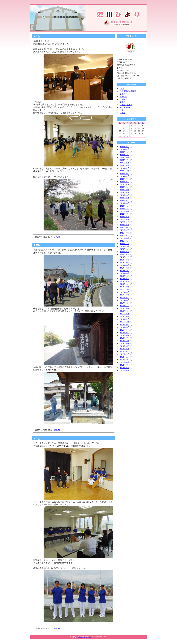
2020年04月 (125, 254)
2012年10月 (125, 360)
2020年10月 (125, 246)
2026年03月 (125, 147)
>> (139, 119)
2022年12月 (125, 209)
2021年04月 (125, 236)
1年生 (122, 89)
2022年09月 (125, 211)
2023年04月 (125, 201)
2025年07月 (125, 160)
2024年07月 (125, 176)
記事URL (57, 237)
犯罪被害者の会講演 (128, 91)
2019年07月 (125, 260)
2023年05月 (125, 198)
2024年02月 (125, 184)
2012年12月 (125, 354)
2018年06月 (125, 276)
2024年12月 (125, 171)
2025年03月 (125, 165)
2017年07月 (125, 295)
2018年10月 (125, 271)
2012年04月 (125, 370)
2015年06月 (125, 327)
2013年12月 (125, 341)
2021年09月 (125, 228)
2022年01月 (125, 225)
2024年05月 (125, 179)
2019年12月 (125, 257)
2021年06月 (125, 233)
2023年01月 (125, 206)
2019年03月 (125, 265)
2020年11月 (125, 244)
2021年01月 (125, 241)
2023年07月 (125, 192)
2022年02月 (125, 222)
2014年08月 (125, 335)
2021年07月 (125, 230)
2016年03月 (125, 316)
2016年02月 (125, 319)
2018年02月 (125, 287)
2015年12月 (125, 322)
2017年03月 (125, 300)
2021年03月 (125, 238)
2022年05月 (125, 217)
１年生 (122, 99)
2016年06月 (125, 311)
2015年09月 (125, 325)
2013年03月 (125, 352)
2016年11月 (125, 306)
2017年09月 (125, 292)
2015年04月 (125, 330)
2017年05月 (125, 298)
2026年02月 (125, 149)
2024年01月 (125, 187)
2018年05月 (125, 279)
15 (124, 131)
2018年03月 (125, 284)
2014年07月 (125, 338)
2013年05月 (125, 346)
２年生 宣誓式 (126, 105)
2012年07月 (125, 365)
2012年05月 (125, 368)
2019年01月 (125, 268)
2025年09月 (125, 157)
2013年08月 (125, 343)
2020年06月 (125, 252)
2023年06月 (125, 195)
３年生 (122, 94)
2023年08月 (125, 190)
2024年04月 (125, 182)
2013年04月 (125, 349)
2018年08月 (125, 273)
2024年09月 (125, 174)
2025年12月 (125, 155)
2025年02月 (125, 168)
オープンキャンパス (128, 107)
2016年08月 (125, 308)
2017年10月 (125, 289)
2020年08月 (125, 249)
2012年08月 (125, 362)
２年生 (122, 102)
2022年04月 (125, 219)
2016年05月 (125, 314)
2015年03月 (125, 333)
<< (124, 119)
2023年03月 (125, 203)
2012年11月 (125, 357)
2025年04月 (125, 163)
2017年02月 (125, 303)
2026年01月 (125, 152)
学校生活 (123, 97)
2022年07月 (125, 214)
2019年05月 (125, 262)
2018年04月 (125, 281)
